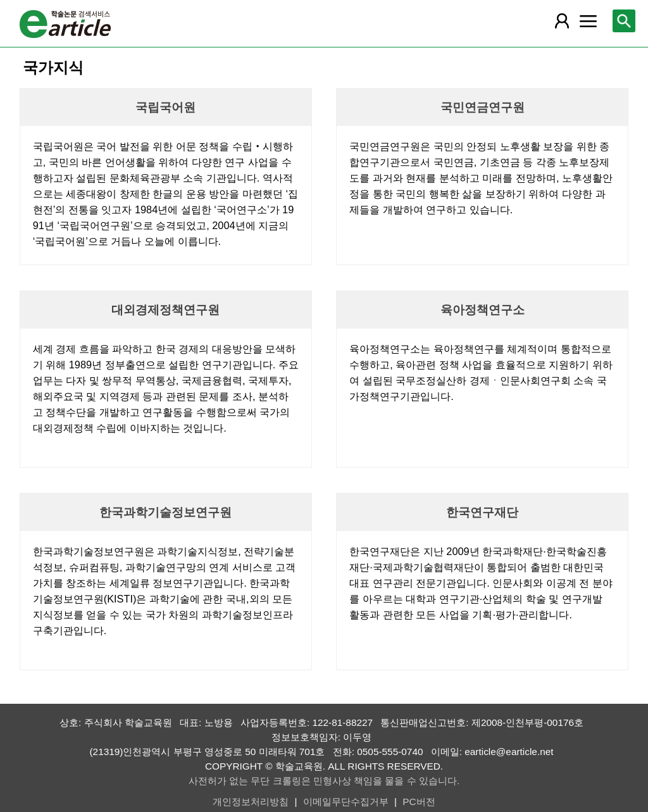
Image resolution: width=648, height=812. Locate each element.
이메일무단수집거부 (346, 802)
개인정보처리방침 (251, 802)
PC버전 (419, 802)
